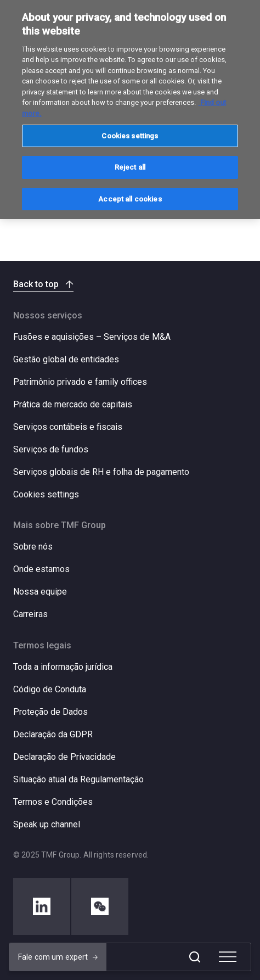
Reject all (130, 167)
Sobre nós (33, 547)
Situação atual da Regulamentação (78, 779)
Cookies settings (46, 495)
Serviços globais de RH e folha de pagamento (101, 472)
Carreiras (30, 614)
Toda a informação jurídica (63, 667)
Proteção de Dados (50, 712)
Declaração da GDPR (53, 734)
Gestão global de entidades (66, 359)
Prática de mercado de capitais (73, 404)
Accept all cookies (130, 199)
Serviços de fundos (51, 449)
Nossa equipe (40, 592)
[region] (130, 110)
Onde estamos (41, 569)
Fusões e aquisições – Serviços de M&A (92, 337)
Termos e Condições (53, 802)
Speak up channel (47, 824)
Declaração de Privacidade (64, 757)
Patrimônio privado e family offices (80, 382)
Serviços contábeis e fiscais (68, 427)
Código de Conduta (50, 689)
